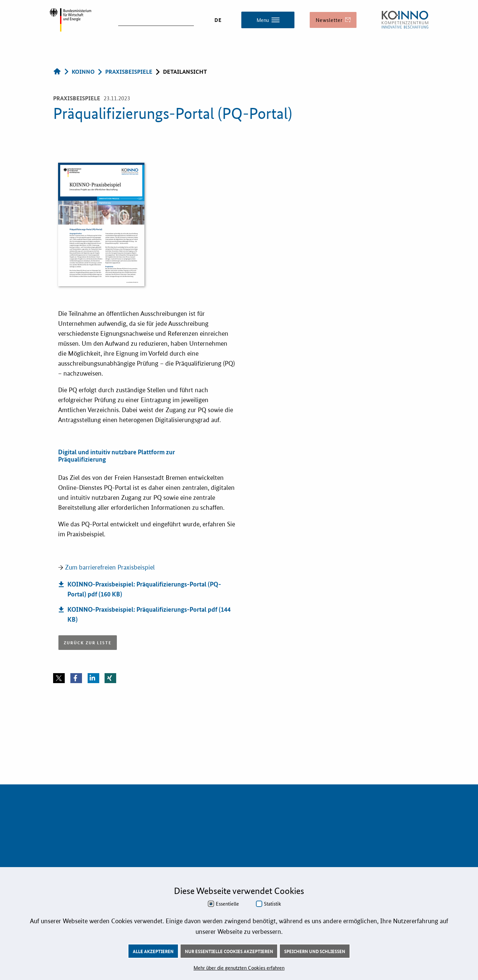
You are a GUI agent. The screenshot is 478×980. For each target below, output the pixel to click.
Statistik (273, 904)
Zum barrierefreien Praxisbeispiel (110, 567)
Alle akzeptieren (153, 951)
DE (218, 20)
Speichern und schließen (315, 951)
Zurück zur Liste (88, 643)
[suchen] (156, 19)
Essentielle (227, 904)
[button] (59, 678)
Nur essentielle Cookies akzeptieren (229, 951)
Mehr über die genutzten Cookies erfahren (239, 968)
